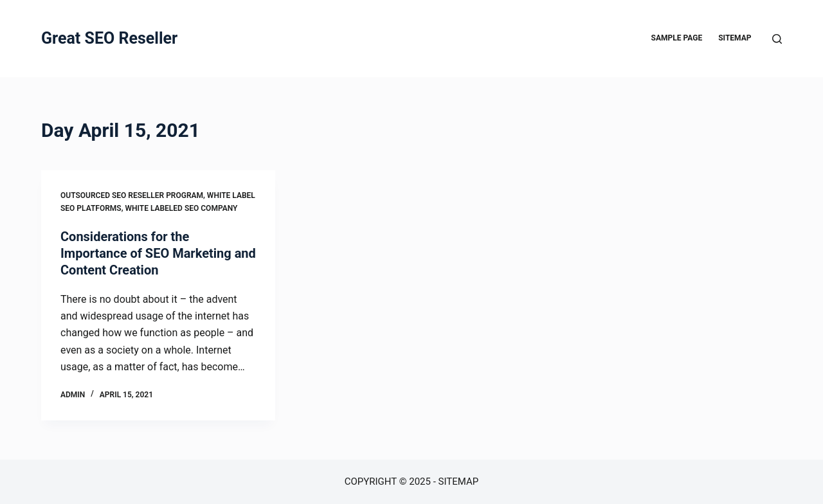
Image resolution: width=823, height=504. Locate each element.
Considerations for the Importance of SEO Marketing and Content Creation (158, 253)
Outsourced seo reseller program (132, 195)
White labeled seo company (181, 208)
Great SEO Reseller (109, 38)
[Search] (777, 39)
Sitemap (735, 38)
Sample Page (677, 38)
